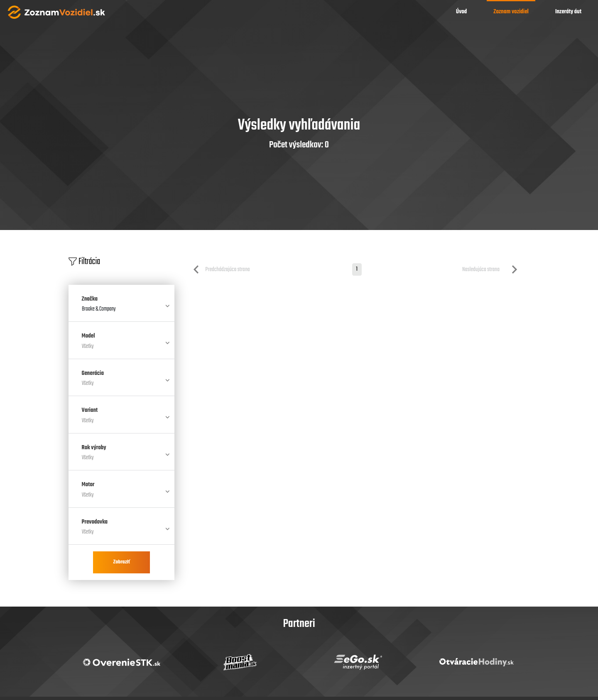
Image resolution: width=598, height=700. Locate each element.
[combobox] (121, 313)
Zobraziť (121, 562)
